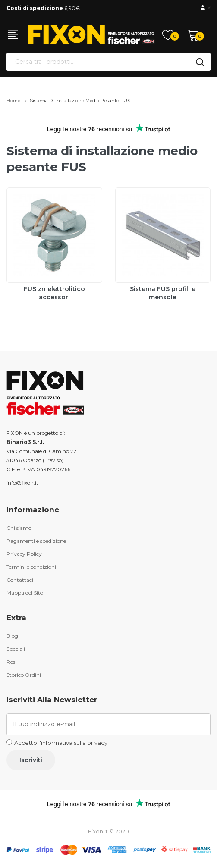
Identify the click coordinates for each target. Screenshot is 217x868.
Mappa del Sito (25, 593)
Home (13, 101)
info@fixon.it (22, 483)
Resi (11, 662)
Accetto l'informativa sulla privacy (61, 743)
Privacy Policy (24, 554)
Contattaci (20, 580)
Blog (12, 636)
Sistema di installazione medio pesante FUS (80, 101)
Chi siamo (19, 528)
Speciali (16, 649)
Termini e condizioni (31, 567)
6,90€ (43, 8)
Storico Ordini (24, 675)
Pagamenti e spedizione (36, 541)
